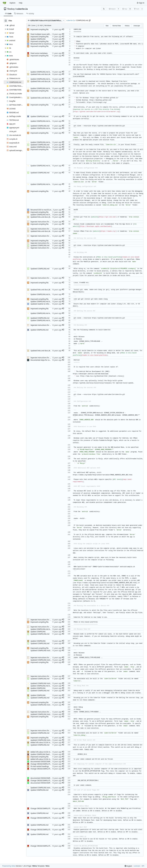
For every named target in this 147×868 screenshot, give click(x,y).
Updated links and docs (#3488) (42, 74)
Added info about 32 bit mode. (42, 742)
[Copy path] (90, 20)
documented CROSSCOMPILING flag (44, 762)
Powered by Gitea (9, 866)
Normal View (117, 26)
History (127, 26)
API (143, 866)
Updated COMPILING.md (40, 126)
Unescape (137, 26)
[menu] (128, 866)
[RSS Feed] (104, 9)
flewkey (11, 9)
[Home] (4, 3)
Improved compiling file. (40, 29)
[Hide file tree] (6, 21)
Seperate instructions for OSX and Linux (45, 222)
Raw (107, 26)
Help (21, 3)
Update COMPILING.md (39, 116)
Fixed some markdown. (39, 53)
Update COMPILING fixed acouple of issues (47, 754)
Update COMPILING (38, 39)
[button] (63, 30)
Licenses (137, 866)
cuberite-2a (22, 9)
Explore (12, 3)
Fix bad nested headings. (40, 766)
